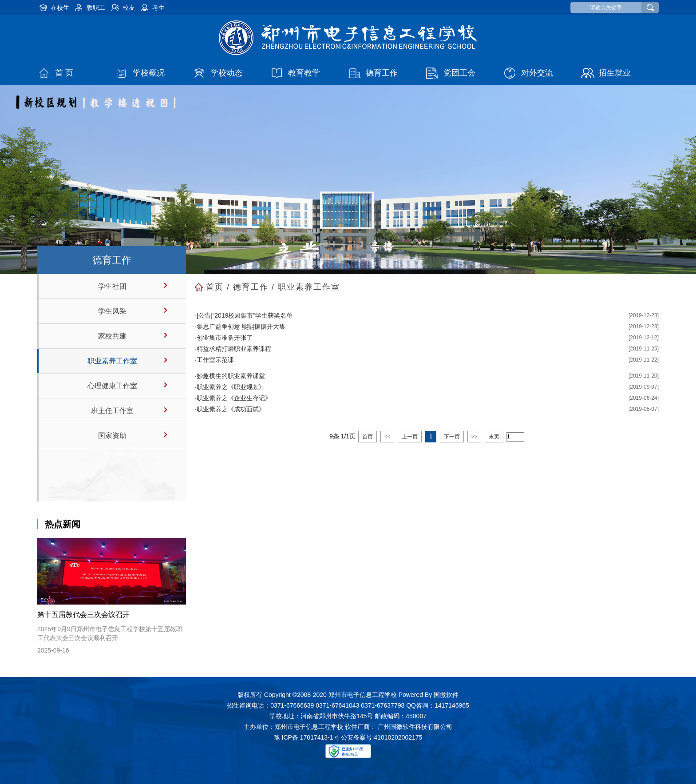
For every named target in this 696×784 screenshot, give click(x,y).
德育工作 (251, 287)
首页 (215, 287)
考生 (158, 8)
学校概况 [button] (149, 73)
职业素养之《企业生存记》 (234, 398)
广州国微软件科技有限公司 (415, 727)
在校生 (60, 8)
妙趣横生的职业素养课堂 (231, 376)
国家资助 (112, 436)
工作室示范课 (215, 360)
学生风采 (112, 311)
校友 (129, 8)
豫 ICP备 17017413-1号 (307, 737)
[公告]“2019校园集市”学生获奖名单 (245, 315)
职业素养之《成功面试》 (231, 409)
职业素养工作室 (112, 361)
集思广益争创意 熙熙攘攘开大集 (241, 326)
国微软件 (446, 695)
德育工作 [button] (382, 73)
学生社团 (112, 286)
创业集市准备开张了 (225, 338)
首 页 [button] (64, 73)
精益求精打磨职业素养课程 (234, 349)
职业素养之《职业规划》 (231, 387)
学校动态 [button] (226, 73)
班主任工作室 (112, 411)
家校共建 (112, 336)
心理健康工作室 (112, 386)
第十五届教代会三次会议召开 (83, 615)
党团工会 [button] (459, 73)
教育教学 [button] (304, 73)
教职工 (96, 8)
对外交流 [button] (537, 73)
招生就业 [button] (615, 73)
